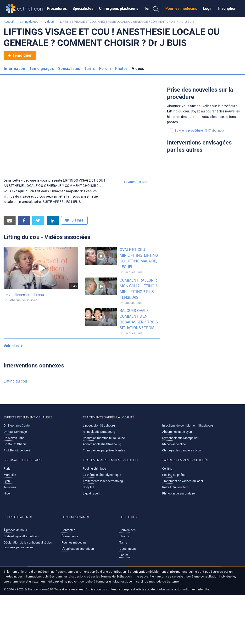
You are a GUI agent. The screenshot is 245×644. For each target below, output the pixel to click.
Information (14, 69)
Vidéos (49, 22)
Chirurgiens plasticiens (119, 8)
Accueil (9, 22)
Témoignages (42, 69)
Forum (105, 69)
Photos (121, 69)
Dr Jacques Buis (136, 182)
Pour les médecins (181, 8)
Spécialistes (83, 8)
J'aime (74, 220)
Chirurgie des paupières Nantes (104, 450)
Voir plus (13, 346)
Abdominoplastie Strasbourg (102, 444)
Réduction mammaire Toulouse (104, 438)
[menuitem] (57, 9)
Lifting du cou (29, 22)
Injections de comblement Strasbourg (188, 425)
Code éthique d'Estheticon (21, 536)
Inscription (227, 8)
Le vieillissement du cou (24, 295)
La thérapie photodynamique (102, 475)
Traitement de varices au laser (183, 481)
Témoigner (20, 56)
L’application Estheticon (78, 549)
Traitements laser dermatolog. (103, 481)
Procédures (57, 8)
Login (208, 8)
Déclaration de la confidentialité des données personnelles (28, 545)
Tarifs (89, 69)
